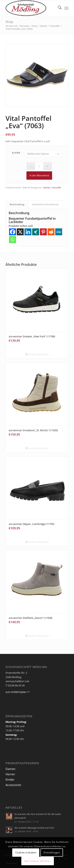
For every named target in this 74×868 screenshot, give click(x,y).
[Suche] (58, 8)
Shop (9, 22)
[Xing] (36, 232)
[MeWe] (59, 232)
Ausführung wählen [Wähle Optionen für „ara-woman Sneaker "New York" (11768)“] (37, 355)
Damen (47, 187)
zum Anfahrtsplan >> (18, 692)
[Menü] (66, 8)
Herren (10, 774)
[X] (20, 232)
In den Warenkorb (39, 175)
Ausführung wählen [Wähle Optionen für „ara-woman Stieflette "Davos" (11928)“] (37, 636)
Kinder (10, 779)
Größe (16, 153)
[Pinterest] (43, 232)
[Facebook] (13, 232)
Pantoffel (56, 187)
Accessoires (13, 785)
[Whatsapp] (13, 240)
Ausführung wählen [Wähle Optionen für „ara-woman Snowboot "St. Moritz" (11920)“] (37, 448)
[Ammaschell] (31, 8)
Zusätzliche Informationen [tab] (46, 204)
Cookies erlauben (26, 852)
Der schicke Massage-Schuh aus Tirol (34, 828)
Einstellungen (52, 852)
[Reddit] (51, 232)
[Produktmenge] (39, 166)
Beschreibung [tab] (17, 204)
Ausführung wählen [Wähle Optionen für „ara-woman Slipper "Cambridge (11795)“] (37, 542)
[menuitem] (58, 8)
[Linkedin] (28, 232)
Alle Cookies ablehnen (38, 861)
